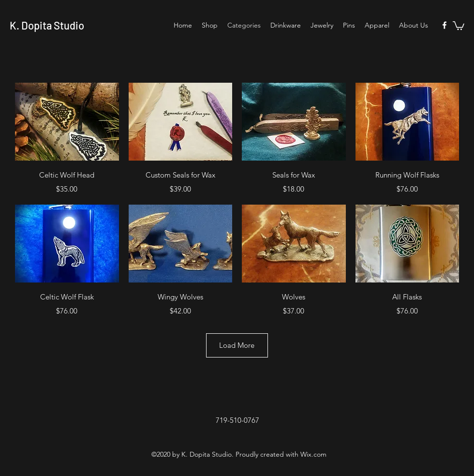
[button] (459, 25)
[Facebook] (444, 25)
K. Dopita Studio (47, 25)
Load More (237, 345)
